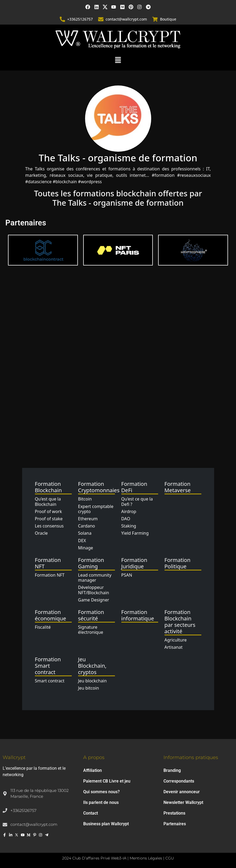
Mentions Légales (146, 858)
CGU (170, 858)
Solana (85, 533)
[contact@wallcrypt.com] (101, 19)
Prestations (174, 813)
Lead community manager (95, 578)
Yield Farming (135, 533)
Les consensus (49, 526)
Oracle (41, 533)
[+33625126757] (63, 19)
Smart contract (50, 681)
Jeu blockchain (93, 681)
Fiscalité (43, 627)
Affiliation (93, 770)
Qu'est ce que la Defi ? (137, 502)
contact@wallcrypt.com (127, 19)
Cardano (87, 526)
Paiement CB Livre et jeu (107, 781)
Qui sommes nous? (101, 792)
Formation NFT (50, 575)
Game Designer (94, 600)
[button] (118, 60)
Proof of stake (49, 519)
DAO (126, 519)
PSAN (127, 575)
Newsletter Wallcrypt (183, 802)
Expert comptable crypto (96, 509)
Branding (172, 770)
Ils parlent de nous (101, 802)
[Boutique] (155, 19)
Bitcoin (85, 499)
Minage (86, 548)
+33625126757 (80, 19)
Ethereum (88, 519)
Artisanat (174, 647)
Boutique (168, 19)
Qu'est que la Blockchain (48, 502)
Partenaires (175, 824)
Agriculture (176, 640)
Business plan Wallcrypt (106, 824)
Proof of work (49, 511)
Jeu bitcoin (89, 688)
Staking (129, 526)
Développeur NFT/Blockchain (94, 590)
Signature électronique (91, 630)
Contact (91, 813)
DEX (82, 541)
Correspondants (179, 781)
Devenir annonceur (182, 792)
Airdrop (129, 511)
